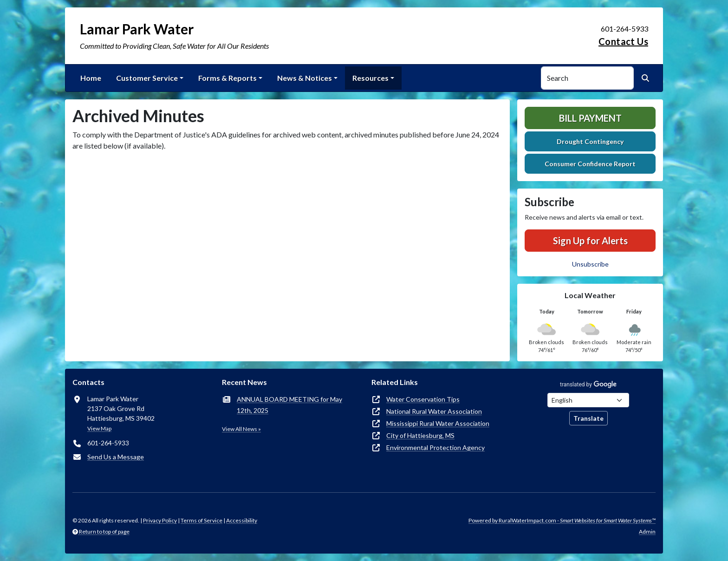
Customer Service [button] (147, 78)
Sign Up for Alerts (590, 241)
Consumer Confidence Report (590, 164)
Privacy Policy (160, 520)
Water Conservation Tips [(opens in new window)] (423, 399)
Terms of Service (201, 520)
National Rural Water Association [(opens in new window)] (434, 411)
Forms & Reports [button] (227, 78)
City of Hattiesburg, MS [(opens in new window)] (420, 435)
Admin (647, 532)
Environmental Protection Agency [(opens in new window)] (435, 447)
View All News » (241, 429)
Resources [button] (370, 78)
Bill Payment (590, 118)
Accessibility (242, 520)
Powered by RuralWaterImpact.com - (562, 520)
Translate (588, 418)
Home (91, 78)
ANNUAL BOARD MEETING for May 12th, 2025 (289, 405)
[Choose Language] (588, 400)
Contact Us (623, 41)
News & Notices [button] (305, 78)
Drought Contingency (590, 141)
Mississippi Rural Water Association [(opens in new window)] (438, 423)
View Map (99, 428)
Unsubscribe (590, 264)
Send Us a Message (116, 457)
